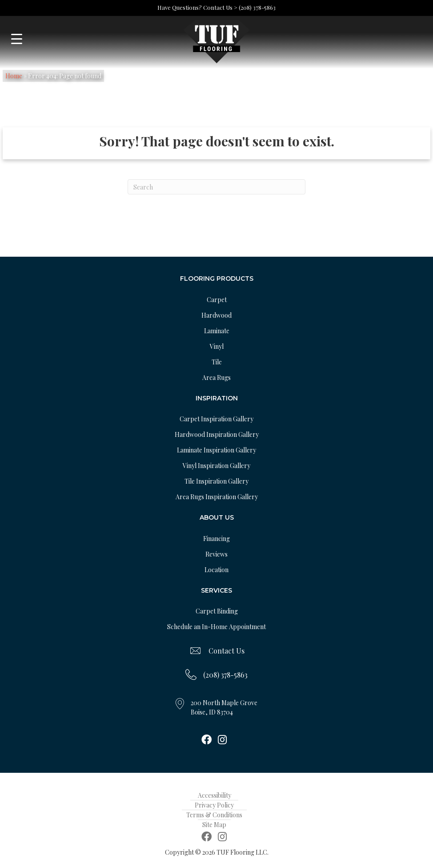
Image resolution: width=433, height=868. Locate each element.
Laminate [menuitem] (217, 331)
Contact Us (227, 651)
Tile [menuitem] (217, 362)
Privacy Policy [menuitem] (214, 805)
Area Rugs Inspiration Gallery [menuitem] (217, 497)
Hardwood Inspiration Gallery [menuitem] (217, 434)
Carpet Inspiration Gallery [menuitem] (216, 419)
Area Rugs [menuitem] (216, 377)
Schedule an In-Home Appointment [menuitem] (216, 627)
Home (14, 76)
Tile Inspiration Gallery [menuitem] (216, 481)
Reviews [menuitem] (216, 554)
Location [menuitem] (216, 570)
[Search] (216, 187)
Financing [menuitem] (216, 539)
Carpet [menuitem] (217, 300)
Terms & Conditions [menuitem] (214, 815)
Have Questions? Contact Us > (197, 7)
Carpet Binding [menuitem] (217, 611)
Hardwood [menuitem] (216, 315)
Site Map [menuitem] (214, 825)
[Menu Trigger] (17, 39)
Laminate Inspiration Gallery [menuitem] (216, 450)
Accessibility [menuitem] (214, 795)
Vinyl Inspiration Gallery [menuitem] (216, 466)
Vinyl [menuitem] (217, 346)
